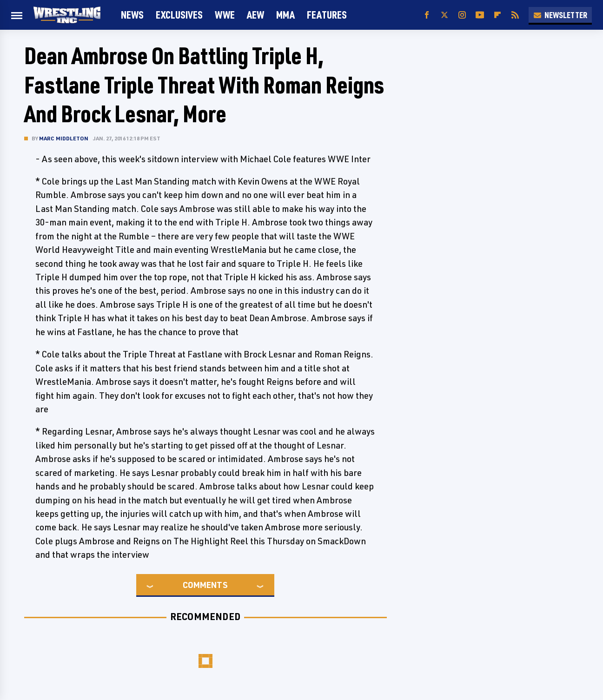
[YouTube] (480, 15)
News (132, 15)
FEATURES (327, 15)
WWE (225, 15)
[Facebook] (427, 15)
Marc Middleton (64, 138)
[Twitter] (444, 15)
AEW (255, 15)
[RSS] (515, 15)
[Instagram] (462, 15)
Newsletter (560, 15)
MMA (285, 15)
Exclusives (179, 15)
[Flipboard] (497, 15)
